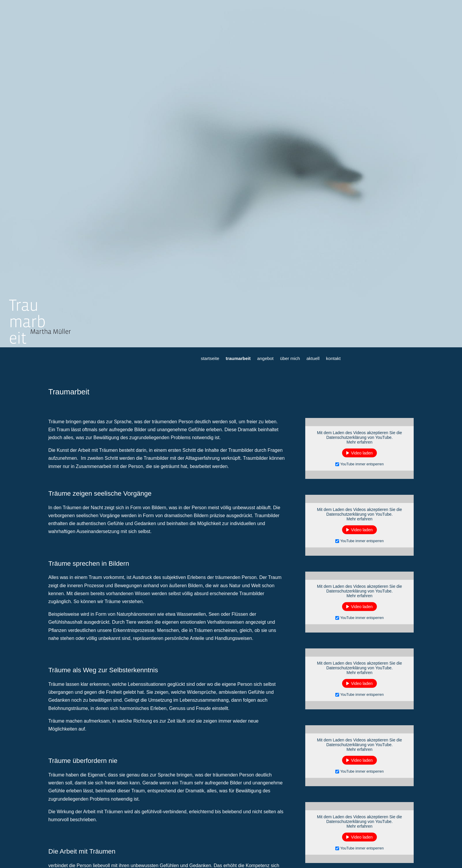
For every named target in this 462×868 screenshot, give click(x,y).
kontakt (333, 358)
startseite (210, 358)
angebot (265, 358)
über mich (290, 358)
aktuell (313, 358)
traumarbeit (238, 358)
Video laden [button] (362, 453)
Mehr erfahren (359, 442)
